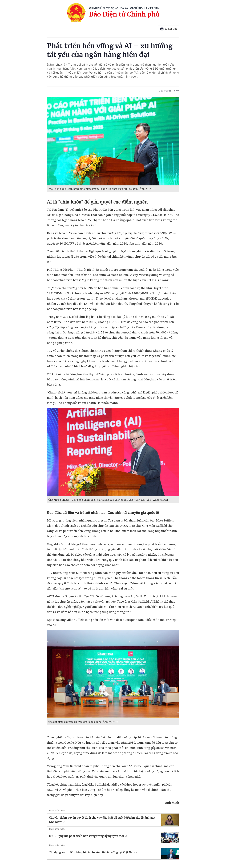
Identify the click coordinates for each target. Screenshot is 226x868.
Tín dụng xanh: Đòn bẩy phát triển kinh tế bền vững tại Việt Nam (94, 852)
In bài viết (169, 29)
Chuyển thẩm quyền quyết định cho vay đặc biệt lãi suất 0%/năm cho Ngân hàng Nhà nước (102, 820)
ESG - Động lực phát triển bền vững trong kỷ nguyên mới (88, 836)
